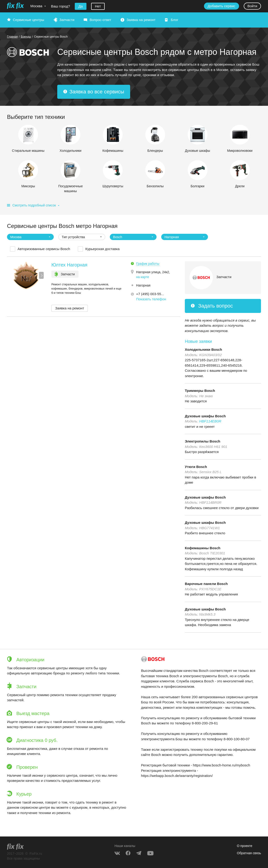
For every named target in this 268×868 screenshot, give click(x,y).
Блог (175, 20)
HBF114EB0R (210, 421)
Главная (12, 37)
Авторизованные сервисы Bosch (44, 249)
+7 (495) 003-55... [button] (150, 294)
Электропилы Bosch (203, 441)
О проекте (245, 846)
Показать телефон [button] (151, 299)
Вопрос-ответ (100, 20)
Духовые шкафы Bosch (205, 416)
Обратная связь (249, 853)
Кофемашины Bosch (203, 548)
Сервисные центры (29, 20)
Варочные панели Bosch (206, 584)
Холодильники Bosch (203, 349)
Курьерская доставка (102, 249)
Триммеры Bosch (200, 391)
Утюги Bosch (196, 467)
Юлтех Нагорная (69, 265)
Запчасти (67, 20)
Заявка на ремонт (141, 20)
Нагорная (143, 285)
